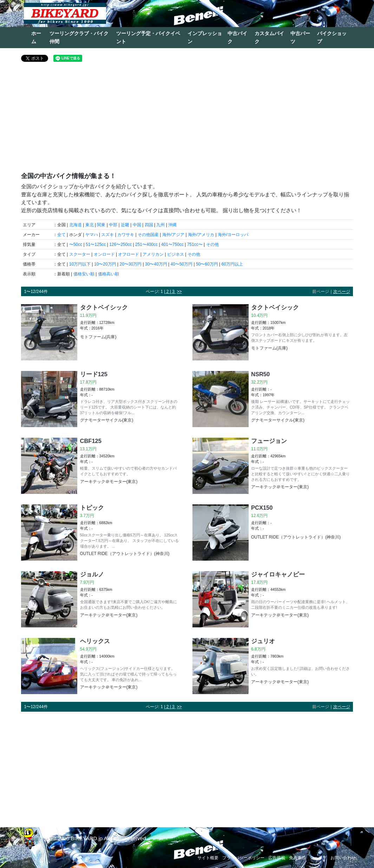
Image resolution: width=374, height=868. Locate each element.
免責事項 (297, 858)
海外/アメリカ (201, 235)
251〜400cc (146, 244)
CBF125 (91, 441)
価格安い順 (84, 274)
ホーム (36, 37)
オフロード (129, 254)
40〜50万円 (181, 264)
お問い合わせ (343, 858)
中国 (137, 225)
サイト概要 (208, 858)
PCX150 (262, 508)
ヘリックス (95, 641)
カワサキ (126, 235)
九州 (160, 225)
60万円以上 (232, 264)
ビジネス (176, 254)
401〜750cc (172, 244)
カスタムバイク (269, 37)
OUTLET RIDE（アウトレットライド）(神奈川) (125, 554)
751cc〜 (195, 244)
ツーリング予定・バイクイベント (148, 37)
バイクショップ (332, 37)
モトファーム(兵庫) (98, 337)
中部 (113, 225)
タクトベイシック (104, 307)
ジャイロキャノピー (278, 574)
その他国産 (148, 235)
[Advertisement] (187, 120)
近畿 (125, 225)
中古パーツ (300, 37)
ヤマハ (92, 235)
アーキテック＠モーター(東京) (109, 482)
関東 (101, 225)
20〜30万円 (130, 264)
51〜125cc (96, 244)
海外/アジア (173, 235)
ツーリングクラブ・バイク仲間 (79, 37)
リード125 (94, 374)
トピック (92, 508)
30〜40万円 (156, 264)
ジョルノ (92, 574)
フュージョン (269, 441)
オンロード (104, 254)
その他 (212, 244)
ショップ (318, 858)
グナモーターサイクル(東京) (107, 420)
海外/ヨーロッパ (233, 235)
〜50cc (76, 244)
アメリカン (153, 254)
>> (179, 292)
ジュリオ (263, 641)
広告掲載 (277, 858)
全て (61, 235)
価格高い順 (109, 274)
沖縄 (172, 225)
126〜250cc (120, 244)
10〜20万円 (105, 264)
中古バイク (237, 37)
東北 (90, 225)
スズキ (107, 235)
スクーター (80, 254)
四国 (149, 225)
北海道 (76, 225)
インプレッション (205, 37)
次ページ (342, 292)
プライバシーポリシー (243, 858)
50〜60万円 (207, 264)
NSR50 (260, 374)
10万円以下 (80, 264)
